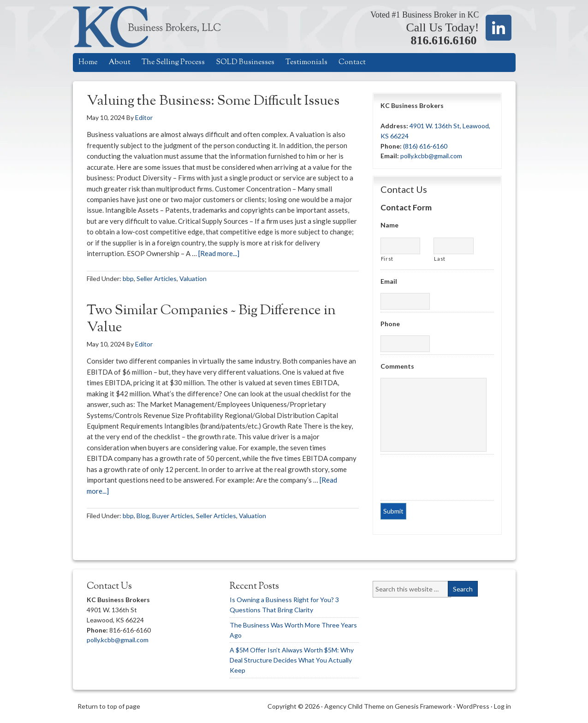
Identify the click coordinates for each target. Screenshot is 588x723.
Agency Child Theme (354, 706)
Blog (143, 516)
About (119, 63)
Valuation (193, 278)
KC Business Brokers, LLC (157, 27)
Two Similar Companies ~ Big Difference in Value (211, 320)
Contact (352, 63)
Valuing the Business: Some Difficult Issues (213, 101)
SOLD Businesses (245, 63)
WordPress (473, 706)
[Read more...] (219, 253)
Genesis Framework (423, 706)
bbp (128, 278)
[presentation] (437, 476)
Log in (502, 706)
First (387, 259)
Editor (144, 117)
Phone (390, 324)
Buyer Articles (173, 516)
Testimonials (306, 63)
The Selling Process (173, 63)
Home (88, 63)
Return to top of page (109, 706)
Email (389, 281)
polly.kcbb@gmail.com (431, 156)
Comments (397, 366)
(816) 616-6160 (425, 146)
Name (389, 225)
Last (440, 259)
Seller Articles (157, 278)
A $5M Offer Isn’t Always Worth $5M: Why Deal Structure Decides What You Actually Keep (292, 660)
